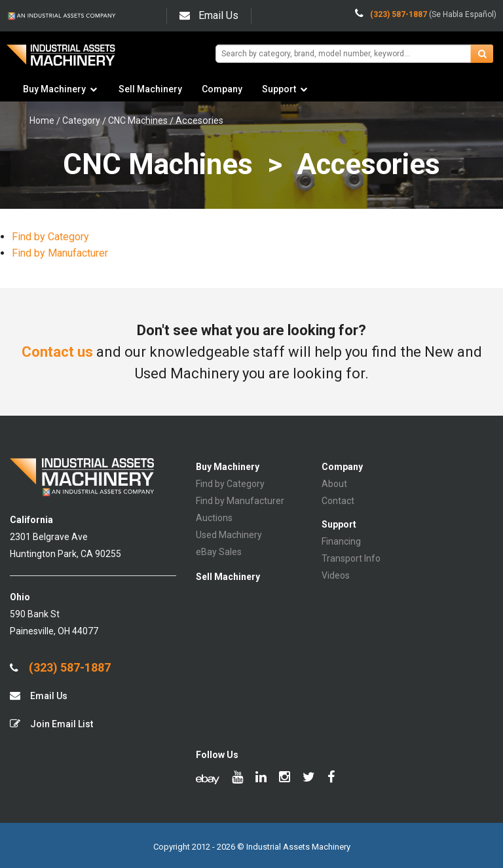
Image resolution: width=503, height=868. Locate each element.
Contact (338, 501)
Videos (336, 575)
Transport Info (351, 558)
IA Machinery (61, 60)
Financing (341, 541)
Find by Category (50, 237)
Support (279, 89)
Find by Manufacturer (60, 253)
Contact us (57, 352)
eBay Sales (219, 552)
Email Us (209, 15)
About (334, 484)
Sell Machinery (150, 89)
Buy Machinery (54, 89)
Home (42, 120)
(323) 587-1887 (60, 668)
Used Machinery (229, 535)
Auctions (214, 518)
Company (222, 89)
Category (81, 120)
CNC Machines (138, 120)
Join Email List (51, 724)
